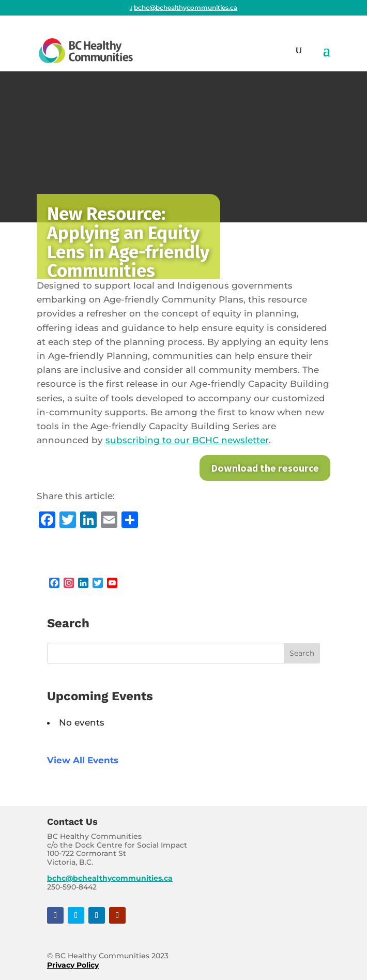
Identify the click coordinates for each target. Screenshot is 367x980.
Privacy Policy (73, 965)
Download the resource (265, 468)
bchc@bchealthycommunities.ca (110, 878)
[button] (327, 57)
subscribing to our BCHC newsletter (187, 440)
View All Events (83, 760)
